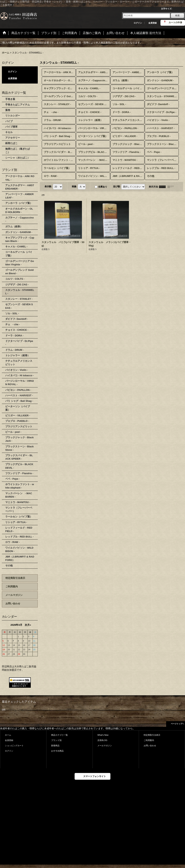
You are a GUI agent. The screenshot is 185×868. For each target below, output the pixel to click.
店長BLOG (102, 740)
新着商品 (55, 746)
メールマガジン (14, 595)
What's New (103, 735)
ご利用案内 (12, 587)
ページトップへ (177, 724)
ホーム (8, 735)
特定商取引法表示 (15, 578)
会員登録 (153, 23)
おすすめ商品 (57, 751)
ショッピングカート (14, 746)
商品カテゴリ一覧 (59, 735)
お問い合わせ (13, 604)
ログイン (138, 23)
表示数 (48, 187)
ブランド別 (56, 740)
